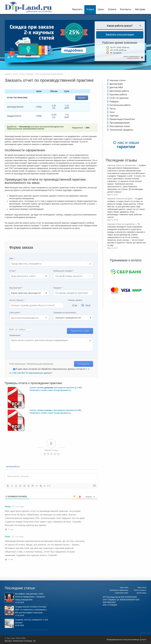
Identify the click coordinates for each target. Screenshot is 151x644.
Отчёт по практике (119, 98)
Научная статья (118, 80)
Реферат (114, 101)
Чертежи (114, 116)
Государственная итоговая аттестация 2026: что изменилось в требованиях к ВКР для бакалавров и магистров (31, 610)
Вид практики (16, 288)
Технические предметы (121, 130)
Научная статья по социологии (121, 224)
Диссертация (116, 84)
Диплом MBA (116, 87)
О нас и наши (126, 145)
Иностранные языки (120, 126)
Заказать (77, 9)
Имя (12, 258)
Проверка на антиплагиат (65, 313)
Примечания (15, 335)
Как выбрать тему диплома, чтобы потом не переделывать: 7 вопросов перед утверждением (30, 597)
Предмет (58, 288)
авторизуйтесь (13, 467)
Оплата (112, 9)
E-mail (13, 271)
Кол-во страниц (17, 300)
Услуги (90, 9)
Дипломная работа (119, 91)
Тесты (113, 109)
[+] (49, 486)
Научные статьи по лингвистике (122, 165)
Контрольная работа (120, 105)
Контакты (126, 9)
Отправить (84, 364)
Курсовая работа (118, 94)
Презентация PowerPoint (122, 119)
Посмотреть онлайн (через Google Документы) (50, 390)
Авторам (140, 9)
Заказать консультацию (120, 35)
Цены (101, 9)
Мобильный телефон (63, 271)
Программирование (120, 123)
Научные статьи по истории (120, 199)
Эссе (112, 112)
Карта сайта (124, 588)
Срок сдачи (15, 313)
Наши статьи (142, 588)
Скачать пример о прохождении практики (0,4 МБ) (55, 410)
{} (45, 486)
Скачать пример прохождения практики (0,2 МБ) (56, 388)
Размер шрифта (75, 300)
